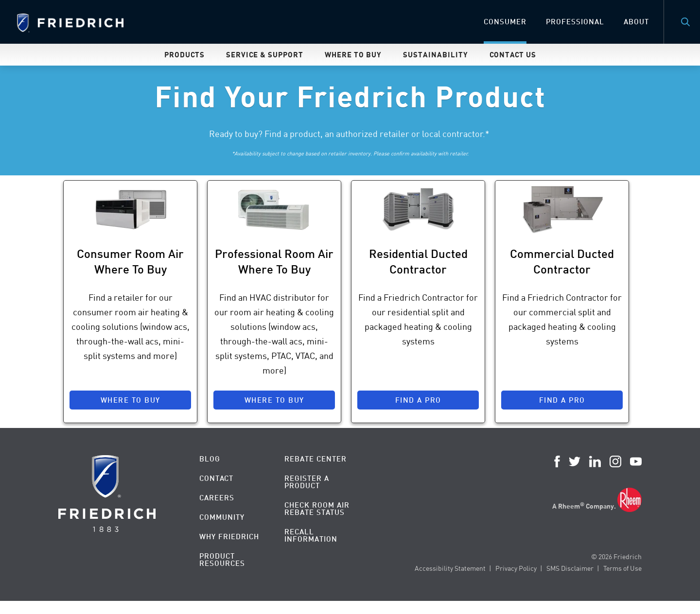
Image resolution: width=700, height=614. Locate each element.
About (636, 22)
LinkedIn (595, 461)
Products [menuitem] (184, 54)
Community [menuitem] (222, 517)
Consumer (505, 22)
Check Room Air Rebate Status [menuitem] (317, 509)
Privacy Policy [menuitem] (516, 568)
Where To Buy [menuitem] (353, 54)
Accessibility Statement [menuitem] (450, 568)
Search (685, 22)
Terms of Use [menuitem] (622, 568)
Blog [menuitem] (210, 459)
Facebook (557, 461)
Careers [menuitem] (217, 498)
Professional (575, 22)
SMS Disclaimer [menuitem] (570, 568)
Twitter (575, 461)
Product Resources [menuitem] (222, 560)
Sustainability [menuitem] (436, 54)
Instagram (615, 461)
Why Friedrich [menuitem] (229, 537)
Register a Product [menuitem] (307, 482)
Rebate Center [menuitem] (315, 459)
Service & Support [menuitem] (265, 54)
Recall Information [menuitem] (311, 535)
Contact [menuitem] (216, 478)
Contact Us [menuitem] (513, 54)
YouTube (636, 461)
